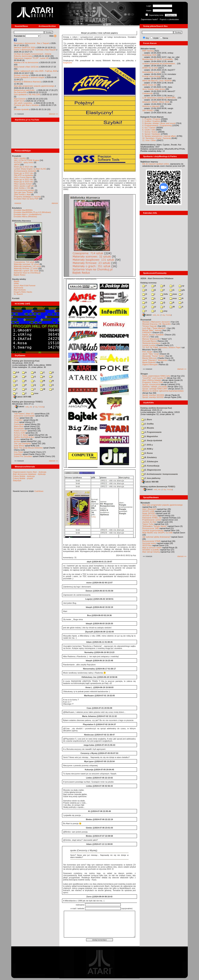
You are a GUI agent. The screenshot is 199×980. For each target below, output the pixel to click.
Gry (147, 38)
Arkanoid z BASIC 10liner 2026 (156, 102)
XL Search (18, 294)
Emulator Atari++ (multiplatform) (28, 214)
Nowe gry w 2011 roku (24, 179)
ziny (164, 311)
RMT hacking (148, 51)
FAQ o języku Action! (23, 184)
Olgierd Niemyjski (150, 364)
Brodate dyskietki (21, 109)
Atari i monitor (20, 158)
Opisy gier (17, 411)
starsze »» (53, 114)
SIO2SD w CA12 (150, 516)
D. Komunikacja (150, 466)
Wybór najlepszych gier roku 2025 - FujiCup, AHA (35, 71)
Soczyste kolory (149, 543)
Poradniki (17, 156)
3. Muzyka (148, 428)
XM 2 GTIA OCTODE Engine (26, 160)
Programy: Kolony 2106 (153, 382)
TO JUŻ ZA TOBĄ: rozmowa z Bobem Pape (161, 347)
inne (35, 393)
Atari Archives (20, 290)
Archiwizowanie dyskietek (25, 171)
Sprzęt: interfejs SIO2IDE (153, 395)
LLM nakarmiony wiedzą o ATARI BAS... (160, 98)
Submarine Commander (24, 416)
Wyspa (17, 439)
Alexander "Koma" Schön (153, 356)
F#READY (147, 332)
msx (173, 298)
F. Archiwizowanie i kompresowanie (160, 474)
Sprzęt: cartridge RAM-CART (155, 389)
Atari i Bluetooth (149, 509)
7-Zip (36, 407)
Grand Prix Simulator (23, 456)
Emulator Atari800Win (23, 210)
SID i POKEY (148, 110)
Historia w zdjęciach (151, 106)
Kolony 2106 (19, 433)
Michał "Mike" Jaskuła (152, 330)
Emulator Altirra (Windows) (25, 216)
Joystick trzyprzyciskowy (153, 530)
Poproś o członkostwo (169, 19)
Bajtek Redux (20, 275)
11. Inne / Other (149, 140)
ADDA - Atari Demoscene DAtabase (157, 278)
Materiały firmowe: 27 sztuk (26, 268)
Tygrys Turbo (148, 524)
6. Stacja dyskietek (152, 440)
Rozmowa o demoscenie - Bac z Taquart (31, 43)
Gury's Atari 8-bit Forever (25, 286)
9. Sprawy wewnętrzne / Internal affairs (159, 136)
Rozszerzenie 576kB (151, 541)
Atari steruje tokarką (151, 552)
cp (181, 286)
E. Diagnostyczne (151, 470)
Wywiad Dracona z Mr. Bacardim (156, 324)
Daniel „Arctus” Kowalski (153, 335)
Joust (16, 422)
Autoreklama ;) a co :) (152, 72)
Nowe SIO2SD (149, 513)
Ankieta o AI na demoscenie (26, 62)
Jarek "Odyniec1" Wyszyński (155, 360)
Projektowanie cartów (152, 520)
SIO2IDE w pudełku (151, 550)
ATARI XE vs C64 (150, 68)
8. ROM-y (147, 449)
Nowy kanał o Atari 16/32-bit (26, 67)
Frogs (16, 418)
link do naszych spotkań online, (156, 164)
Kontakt (16, 298)
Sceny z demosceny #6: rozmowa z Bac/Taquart (35, 50)
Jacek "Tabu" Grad (150, 354)
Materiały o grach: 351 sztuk (26, 271)
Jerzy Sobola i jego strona (154, 89)
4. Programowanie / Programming (157, 125)
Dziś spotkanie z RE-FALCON (27, 94)
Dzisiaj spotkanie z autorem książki (29, 77)
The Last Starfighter (23, 443)
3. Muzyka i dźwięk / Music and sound (159, 123)
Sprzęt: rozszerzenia (151, 384)
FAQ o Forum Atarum (23, 177)
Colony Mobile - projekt (23, 478)
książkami (67, 63)
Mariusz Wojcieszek (151, 339)
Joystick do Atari (149, 522)
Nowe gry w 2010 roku (24, 182)
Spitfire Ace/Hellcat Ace (24, 437)
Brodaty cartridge (21, 75)
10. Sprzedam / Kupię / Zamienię (157, 138)
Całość (20, 406)
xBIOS (17, 165)
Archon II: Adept (21, 435)
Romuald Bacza (149, 341)
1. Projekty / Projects (151, 119)
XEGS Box (147, 545)
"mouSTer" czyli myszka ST (154, 378)
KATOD (146, 337)
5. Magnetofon (150, 436)
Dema (165, 38)
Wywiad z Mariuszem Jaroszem (156, 322)
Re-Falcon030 (20, 92)
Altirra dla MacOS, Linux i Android (157, 81)
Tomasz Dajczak (149, 326)
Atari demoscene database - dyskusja (29, 474)
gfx (182, 290)
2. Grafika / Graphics (151, 121)
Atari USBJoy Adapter (152, 380)
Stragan (144, 374)
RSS (53, 36)
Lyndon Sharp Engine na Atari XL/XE (30, 169)
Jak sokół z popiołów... (24, 103)
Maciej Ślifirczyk (149, 358)
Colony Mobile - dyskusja (24, 476)
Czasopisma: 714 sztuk (24, 262)
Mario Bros (19, 426)
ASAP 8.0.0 (19, 101)
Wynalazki (145, 503)
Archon (17, 441)
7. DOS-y (147, 445)
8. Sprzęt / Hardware (151, 134)
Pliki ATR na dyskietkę (24, 175)
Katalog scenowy (149, 283)
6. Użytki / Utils (149, 130)
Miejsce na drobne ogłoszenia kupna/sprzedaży (163, 391)
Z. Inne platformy (151, 478)
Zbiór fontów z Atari (22, 194)
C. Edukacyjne (150, 461)
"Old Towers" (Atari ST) (24, 414)
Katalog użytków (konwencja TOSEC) (158, 487)
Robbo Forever (20, 431)
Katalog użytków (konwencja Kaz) (156, 408)
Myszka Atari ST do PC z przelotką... (158, 59)
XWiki (16, 283)
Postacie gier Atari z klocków (26, 105)
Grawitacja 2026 (149, 55)
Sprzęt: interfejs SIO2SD (153, 397)
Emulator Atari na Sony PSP (26, 199)
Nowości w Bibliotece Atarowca (27, 82)
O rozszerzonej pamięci (24, 190)
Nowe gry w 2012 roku (24, 173)
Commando (19, 424)
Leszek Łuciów (149, 345)
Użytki (156, 38)
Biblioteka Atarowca (21, 221)
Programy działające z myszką (27, 197)
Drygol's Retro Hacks (23, 292)
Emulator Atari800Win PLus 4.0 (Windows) (32, 212)
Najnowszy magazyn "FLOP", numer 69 (31, 58)
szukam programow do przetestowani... (159, 64)
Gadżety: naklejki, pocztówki (155, 387)
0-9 (16, 372)
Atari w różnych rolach (152, 548)
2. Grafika (147, 424)
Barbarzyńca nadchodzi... (25, 90)
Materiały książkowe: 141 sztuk (27, 266)
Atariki (16, 281)
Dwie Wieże (19, 446)
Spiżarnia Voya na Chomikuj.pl (27, 273)
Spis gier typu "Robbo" (24, 192)
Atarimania (18, 288)
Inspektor (18, 454)
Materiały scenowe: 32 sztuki (26, 264)
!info (164, 294)
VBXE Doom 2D (149, 85)
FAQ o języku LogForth (24, 186)
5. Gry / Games (149, 128)
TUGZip (41, 407)
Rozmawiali (146, 320)
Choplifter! (18, 420)
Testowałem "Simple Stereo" (155, 526)
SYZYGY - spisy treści (24, 162)
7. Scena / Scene (150, 132)
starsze (55, 203)
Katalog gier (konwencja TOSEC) (27, 402)
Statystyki (17, 480)
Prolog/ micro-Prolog (151, 76)
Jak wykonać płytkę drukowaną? (156, 537)
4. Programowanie (151, 432)
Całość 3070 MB (22, 397)
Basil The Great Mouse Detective (28, 448)
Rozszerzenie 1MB (150, 528)
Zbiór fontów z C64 (22, 188)
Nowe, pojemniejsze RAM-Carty (156, 376)
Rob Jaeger (147, 352)
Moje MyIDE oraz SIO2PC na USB (157, 533)
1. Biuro (147, 419)
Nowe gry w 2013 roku (24, 167)
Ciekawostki (148, 93)
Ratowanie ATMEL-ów (152, 518)
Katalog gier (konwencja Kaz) (26, 361)
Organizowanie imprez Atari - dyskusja (30, 472)
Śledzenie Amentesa (151, 343)
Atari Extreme (20, 99)
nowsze (18, 203)
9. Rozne (147, 453)
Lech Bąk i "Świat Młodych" (154, 328)
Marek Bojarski (149, 362)
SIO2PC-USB (148, 511)
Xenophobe (19, 429)
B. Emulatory (149, 457)
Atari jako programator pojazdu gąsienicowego (34, 86)
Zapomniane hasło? (150, 19)
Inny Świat (18, 452)
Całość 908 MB (150, 482)
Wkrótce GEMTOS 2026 (24, 47)
